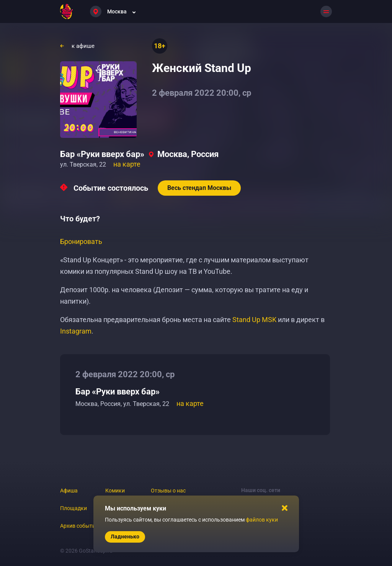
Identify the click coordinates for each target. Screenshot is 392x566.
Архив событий (79, 526)
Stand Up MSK (254, 320)
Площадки (73, 508)
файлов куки (262, 520)
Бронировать (81, 241)
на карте (127, 164)
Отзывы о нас (168, 491)
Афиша (69, 491)
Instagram (76, 331)
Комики (115, 491)
